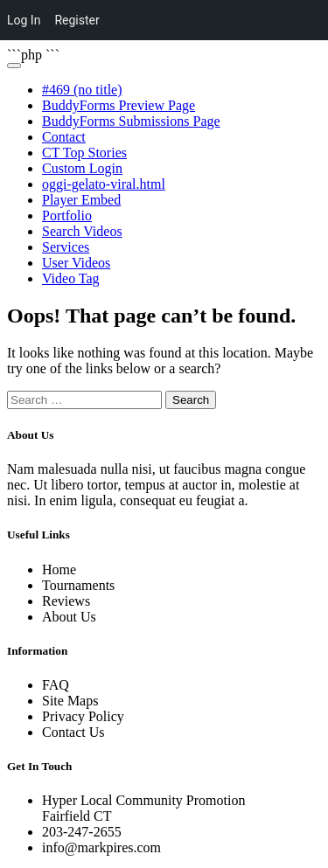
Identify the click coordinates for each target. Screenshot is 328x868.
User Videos (76, 263)
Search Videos (82, 231)
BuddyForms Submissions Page (131, 121)
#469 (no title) (82, 90)
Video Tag (71, 278)
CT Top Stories (84, 153)
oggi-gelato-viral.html (104, 184)
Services (66, 247)
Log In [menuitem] (24, 20)
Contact (64, 137)
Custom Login (82, 168)
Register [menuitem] (77, 20)
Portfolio (67, 215)
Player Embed (81, 200)
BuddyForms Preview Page (119, 105)
